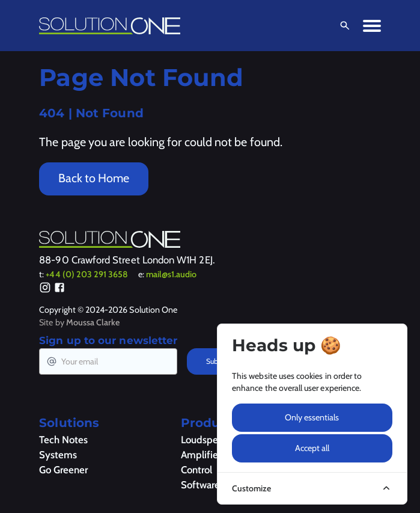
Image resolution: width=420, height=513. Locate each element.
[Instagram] (45, 289)
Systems (58, 455)
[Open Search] (342, 26)
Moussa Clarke (93, 322)
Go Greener (63, 470)
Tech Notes (63, 440)
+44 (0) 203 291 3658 (87, 274)
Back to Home (94, 178)
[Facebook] (59, 289)
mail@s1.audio (172, 274)
